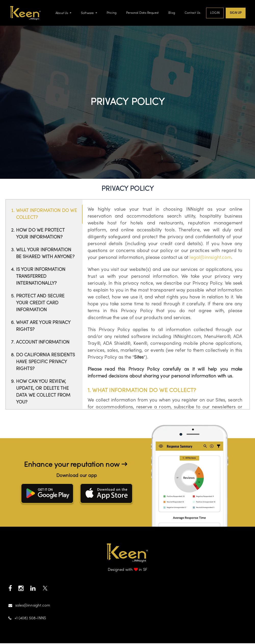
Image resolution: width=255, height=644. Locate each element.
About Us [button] (62, 14)
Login (215, 13)
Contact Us (192, 13)
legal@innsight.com (210, 259)
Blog (172, 13)
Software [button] (88, 14)
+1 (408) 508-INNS (27, 619)
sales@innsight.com (29, 606)
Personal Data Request (142, 13)
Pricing (112, 13)
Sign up (236, 13)
